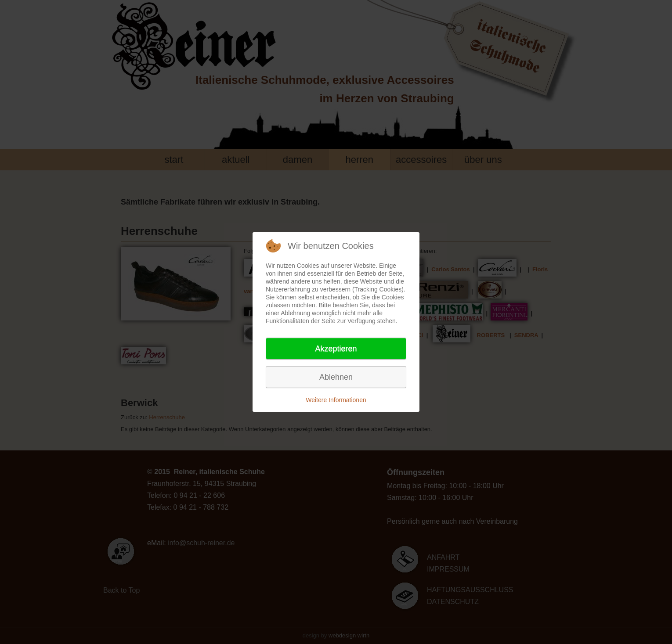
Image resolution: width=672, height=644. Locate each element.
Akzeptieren (336, 349)
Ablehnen (336, 377)
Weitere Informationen (336, 400)
